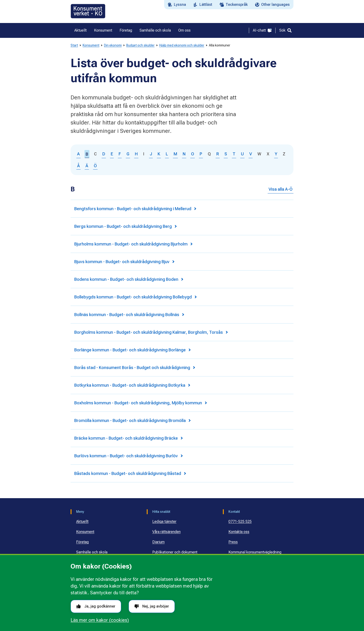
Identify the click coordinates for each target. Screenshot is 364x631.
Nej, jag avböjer (152, 606)
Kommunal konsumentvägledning (255, 552)
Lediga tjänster (164, 521)
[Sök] (285, 30)
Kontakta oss (239, 532)
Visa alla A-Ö (281, 189)
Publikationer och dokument (175, 552)
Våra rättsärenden (166, 532)
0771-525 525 (240, 521)
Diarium (158, 542)
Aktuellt (82, 521)
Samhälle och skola (92, 552)
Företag (82, 542)
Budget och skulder (140, 45)
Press (233, 542)
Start (74, 45)
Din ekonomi (113, 45)
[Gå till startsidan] (88, 11)
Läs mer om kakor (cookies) (100, 620)
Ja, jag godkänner (96, 606)
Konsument (91, 45)
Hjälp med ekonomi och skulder (182, 45)
